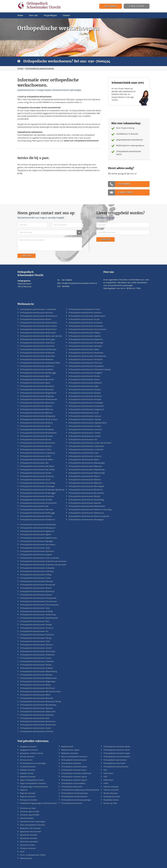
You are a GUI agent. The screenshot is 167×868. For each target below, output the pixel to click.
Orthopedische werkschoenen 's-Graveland (38, 310)
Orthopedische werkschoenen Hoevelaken (86, 366)
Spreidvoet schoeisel (28, 835)
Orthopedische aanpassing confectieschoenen (80, 790)
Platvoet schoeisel (111, 787)
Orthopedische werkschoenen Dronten (36, 500)
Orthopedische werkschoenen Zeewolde (37, 715)
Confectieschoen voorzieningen (33, 763)
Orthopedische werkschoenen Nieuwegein (86, 520)
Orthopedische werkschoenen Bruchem (36, 436)
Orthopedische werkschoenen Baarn (35, 376)
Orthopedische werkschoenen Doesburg (37, 477)
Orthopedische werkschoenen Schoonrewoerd (39, 605)
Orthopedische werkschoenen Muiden (84, 497)
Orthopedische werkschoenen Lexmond (85, 430)
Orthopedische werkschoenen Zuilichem (37, 732)
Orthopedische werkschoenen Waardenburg (38, 672)
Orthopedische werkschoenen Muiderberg (86, 500)
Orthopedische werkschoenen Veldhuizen (37, 655)
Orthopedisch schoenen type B (74, 780)
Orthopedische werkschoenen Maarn (84, 460)
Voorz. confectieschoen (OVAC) (33, 855)
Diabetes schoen (27, 774)
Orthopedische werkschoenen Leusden (85, 426)
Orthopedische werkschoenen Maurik (84, 477)
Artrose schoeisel (27, 757)
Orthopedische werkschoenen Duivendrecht (38, 503)
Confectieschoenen (28, 767)
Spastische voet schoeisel (30, 828)
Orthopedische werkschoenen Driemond (37, 497)
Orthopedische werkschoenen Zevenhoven (38, 722)
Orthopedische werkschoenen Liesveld (85, 436)
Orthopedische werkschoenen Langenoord (86, 410)
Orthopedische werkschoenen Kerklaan (85, 400)
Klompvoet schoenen (29, 800)
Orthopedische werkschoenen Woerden (37, 698)
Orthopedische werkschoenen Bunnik (36, 440)
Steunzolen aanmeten (29, 842)
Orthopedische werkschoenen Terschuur (37, 628)
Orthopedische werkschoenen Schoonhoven (38, 602)
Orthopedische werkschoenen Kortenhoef (86, 406)
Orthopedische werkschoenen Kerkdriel (85, 396)
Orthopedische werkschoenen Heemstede (86, 353)
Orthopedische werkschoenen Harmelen (85, 346)
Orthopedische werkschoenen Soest (35, 608)
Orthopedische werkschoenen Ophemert (37, 551)
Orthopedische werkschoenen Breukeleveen (38, 433)
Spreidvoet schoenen (29, 838)
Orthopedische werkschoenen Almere (36, 320)
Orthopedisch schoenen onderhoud (76, 774)
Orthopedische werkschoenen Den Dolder (37, 470)
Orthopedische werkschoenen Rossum (36, 595)
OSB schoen (108, 780)
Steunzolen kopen (27, 845)
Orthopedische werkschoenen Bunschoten (38, 443)
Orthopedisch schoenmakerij (73, 784)
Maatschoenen (67, 747)
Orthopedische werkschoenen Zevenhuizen (38, 725)
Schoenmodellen (27, 818)
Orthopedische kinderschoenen (74, 797)
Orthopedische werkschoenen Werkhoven (37, 688)
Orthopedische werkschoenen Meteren (85, 480)
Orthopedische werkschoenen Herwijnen (86, 360)
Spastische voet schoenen (31, 832)
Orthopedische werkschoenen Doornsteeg (38, 483)
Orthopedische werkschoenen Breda (35, 426)
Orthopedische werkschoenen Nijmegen (37, 541)
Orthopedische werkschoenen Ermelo (84, 310)
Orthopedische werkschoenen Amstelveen (37, 353)
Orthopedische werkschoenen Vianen (36, 658)
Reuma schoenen (111, 793)
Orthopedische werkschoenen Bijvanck (36, 406)
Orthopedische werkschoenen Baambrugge (38, 373)
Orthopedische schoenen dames (117, 747)
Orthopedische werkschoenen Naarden (85, 503)
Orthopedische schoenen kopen (117, 753)
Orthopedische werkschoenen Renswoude (38, 585)
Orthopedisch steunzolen (72, 787)
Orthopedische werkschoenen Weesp (35, 685)
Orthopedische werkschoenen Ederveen (37, 510)
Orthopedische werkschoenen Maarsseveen (87, 470)
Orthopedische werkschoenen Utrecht (36, 648)
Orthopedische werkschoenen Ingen (84, 386)
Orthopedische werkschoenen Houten (84, 376)
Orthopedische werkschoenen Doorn (35, 480)
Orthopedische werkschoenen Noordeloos (38, 545)
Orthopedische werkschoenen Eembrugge (37, 513)
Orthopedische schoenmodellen (117, 757)
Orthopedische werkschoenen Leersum (85, 416)
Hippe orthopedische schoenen (33, 784)
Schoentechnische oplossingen (33, 822)
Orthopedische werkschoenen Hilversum (85, 363)
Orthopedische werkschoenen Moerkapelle (86, 487)
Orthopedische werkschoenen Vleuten (36, 665)
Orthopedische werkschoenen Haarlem (85, 336)
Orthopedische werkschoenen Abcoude (36, 313)
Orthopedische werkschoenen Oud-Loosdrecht (40, 558)
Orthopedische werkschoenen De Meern (37, 460)
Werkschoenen (26, 859)
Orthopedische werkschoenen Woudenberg (38, 705)
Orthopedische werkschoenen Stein (35, 622)
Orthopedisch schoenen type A (74, 777)
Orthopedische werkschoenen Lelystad (85, 420)
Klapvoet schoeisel (28, 793)
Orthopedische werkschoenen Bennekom (37, 386)
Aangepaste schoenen (29, 750)
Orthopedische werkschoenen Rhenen (36, 588)
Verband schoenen (28, 849)
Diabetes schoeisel (28, 770)
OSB (105, 777)
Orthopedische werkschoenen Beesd (35, 383)
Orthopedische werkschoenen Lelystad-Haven (88, 423)
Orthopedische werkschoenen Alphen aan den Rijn (41, 336)
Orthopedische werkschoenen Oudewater (37, 568)
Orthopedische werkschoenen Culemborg (37, 453)
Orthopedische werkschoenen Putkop (36, 575)
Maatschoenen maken (70, 750)
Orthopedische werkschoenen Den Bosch (37, 466)
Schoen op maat (110, 803)
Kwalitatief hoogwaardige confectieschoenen (38, 803)
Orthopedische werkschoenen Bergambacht (38, 393)
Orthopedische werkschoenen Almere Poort (38, 330)
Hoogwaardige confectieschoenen (34, 787)
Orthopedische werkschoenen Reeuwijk (36, 582)
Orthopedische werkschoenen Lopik (84, 453)
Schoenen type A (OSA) (30, 812)
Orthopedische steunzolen (114, 763)
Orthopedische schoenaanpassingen (76, 800)
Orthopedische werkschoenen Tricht (35, 642)
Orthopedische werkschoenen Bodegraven (38, 416)
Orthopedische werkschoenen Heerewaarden (87, 356)
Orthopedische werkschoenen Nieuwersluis (38, 525)
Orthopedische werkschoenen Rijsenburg (37, 592)
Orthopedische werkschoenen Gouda (84, 320)
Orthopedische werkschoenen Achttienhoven (39, 316)
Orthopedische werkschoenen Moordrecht (86, 493)
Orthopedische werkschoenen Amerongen (38, 340)
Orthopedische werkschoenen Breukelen (37, 430)
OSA (105, 770)
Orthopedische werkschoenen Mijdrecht (85, 483)
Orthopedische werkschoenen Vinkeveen (37, 662)
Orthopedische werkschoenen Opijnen (36, 555)
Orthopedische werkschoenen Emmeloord (38, 520)
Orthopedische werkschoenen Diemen (36, 473)
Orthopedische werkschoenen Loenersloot (86, 446)
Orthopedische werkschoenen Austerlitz (37, 370)
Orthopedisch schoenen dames (74, 767)
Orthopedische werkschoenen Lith (83, 440)
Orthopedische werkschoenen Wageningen (38, 682)
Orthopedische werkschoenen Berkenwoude (38, 400)
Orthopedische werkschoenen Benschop (37, 390)
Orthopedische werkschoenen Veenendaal (38, 652)
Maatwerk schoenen (70, 753)
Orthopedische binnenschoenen (75, 793)
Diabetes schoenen (28, 777)
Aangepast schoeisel (28, 747)
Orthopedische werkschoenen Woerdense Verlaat (41, 702)
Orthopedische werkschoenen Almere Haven (38, 326)
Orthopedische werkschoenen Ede (34, 506)
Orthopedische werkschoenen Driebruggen (38, 493)
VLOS (22, 852)
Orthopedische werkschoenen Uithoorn (37, 645)
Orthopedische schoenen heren (117, 750)
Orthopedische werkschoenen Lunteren (85, 456)
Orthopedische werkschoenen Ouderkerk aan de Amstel (43, 562)
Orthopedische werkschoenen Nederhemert (87, 506)
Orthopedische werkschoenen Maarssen (85, 466)
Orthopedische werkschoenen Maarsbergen (87, 463)
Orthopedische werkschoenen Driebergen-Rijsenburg (42, 490)
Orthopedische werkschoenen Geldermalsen (87, 316)
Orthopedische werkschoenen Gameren (85, 313)
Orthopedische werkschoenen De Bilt (35, 456)
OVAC (106, 784)
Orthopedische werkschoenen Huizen (84, 380)
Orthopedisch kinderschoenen (74, 760)
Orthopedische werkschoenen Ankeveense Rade (40, 363)
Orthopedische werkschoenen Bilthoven (37, 410)
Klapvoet (24, 790)
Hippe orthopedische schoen (32, 780)
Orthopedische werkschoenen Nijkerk (36, 535)
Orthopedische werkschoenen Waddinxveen (38, 678)
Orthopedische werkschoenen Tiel (34, 632)
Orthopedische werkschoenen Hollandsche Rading (89, 370)
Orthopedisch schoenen (71, 763)
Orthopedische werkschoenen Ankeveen (37, 360)
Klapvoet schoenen (28, 797)
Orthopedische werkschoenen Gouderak (85, 323)
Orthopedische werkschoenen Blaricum (36, 413)
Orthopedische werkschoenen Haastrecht (86, 340)
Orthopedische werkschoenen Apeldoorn (37, 366)
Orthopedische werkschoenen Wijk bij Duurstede (40, 692)
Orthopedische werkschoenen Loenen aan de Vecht (90, 443)
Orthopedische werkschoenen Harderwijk (86, 343)
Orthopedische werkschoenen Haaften (85, 333)
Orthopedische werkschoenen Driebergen (37, 487)
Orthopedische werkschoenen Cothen (36, 450)
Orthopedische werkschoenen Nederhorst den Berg (90, 510)
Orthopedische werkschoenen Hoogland (85, 373)
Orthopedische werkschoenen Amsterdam (37, 356)
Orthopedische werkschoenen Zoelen (35, 728)
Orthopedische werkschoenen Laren (84, 413)
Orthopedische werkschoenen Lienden (85, 433)
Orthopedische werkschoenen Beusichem (37, 403)
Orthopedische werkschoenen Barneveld (37, 380)
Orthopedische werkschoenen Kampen (85, 393)
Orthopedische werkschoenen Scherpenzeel (38, 598)
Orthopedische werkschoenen (116, 767)
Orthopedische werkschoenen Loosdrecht (86, 450)
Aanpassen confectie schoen (32, 753)
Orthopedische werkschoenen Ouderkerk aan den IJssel (43, 565)
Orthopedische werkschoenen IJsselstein (85, 383)
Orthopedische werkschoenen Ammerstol (37, 346)
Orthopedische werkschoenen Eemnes (36, 516)
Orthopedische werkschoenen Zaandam (37, 708)
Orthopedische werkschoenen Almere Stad (38, 333)
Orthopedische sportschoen (115, 760)
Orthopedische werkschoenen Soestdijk (36, 612)
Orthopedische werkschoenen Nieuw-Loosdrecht (89, 516)
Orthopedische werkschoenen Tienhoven (37, 635)
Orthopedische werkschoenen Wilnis (35, 695)
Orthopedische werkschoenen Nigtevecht (37, 531)
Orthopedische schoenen (72, 803)
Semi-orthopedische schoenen (33, 825)
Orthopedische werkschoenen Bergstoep (37, 396)
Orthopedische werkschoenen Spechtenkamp (39, 618)
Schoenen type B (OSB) (30, 815)
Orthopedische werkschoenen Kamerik (85, 390)
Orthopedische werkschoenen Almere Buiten (39, 323)
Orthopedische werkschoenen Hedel (84, 350)
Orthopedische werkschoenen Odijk (35, 548)
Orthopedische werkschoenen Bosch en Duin (39, 420)
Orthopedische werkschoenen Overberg (37, 572)
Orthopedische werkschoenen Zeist (35, 718)
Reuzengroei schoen (112, 797)
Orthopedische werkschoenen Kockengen (86, 403)
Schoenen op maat (28, 808)
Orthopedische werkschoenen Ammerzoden (38, 350)
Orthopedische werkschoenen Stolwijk (36, 625)
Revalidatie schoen (111, 800)
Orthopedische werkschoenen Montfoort (86, 490)
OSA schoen (108, 774)
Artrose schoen (26, 760)
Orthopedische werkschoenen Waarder (36, 675)
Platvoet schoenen (111, 790)
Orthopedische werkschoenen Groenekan (86, 326)
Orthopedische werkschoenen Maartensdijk (87, 473)
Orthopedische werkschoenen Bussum (36, 446)
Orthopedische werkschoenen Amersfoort (37, 343)
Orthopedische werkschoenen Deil (34, 463)
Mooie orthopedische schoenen (74, 757)
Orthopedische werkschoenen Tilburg (36, 638)
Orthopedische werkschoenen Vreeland (36, 668)
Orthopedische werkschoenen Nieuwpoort (38, 528)
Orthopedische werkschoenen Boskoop (36, 423)
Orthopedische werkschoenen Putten (35, 578)
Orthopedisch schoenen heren (74, 770)
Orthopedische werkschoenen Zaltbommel (38, 712)
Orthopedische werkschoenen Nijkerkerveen (38, 538)
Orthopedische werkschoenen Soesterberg (38, 615)
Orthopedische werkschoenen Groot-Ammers (87, 330)
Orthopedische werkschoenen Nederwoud (86, 513)
